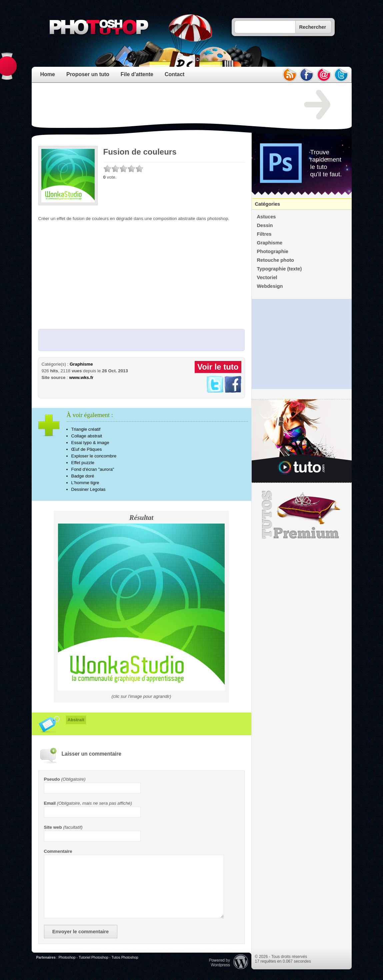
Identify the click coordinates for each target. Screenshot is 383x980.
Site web (53, 827)
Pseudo (52, 779)
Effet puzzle (83, 463)
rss (289, 75)
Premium (302, 515)
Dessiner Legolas (88, 489)
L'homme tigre (85, 483)
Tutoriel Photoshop (93, 957)
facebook (307, 75)
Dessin (265, 225)
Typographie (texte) (279, 269)
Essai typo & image (90, 443)
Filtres (264, 234)
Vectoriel (267, 277)
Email (50, 803)
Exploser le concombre (94, 456)
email (324, 75)
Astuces (266, 217)
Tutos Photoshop (125, 957)
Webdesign (270, 286)
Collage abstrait (87, 436)
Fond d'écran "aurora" (93, 469)
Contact (175, 74)
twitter (341, 75)
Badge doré (83, 476)
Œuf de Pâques (87, 449)
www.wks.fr (81, 377)
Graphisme (81, 364)
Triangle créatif (86, 429)
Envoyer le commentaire (80, 932)
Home (48, 74)
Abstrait (76, 720)
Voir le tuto (218, 367)
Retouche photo (276, 260)
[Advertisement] (160, 105)
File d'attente (137, 74)
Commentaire (58, 851)
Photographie (273, 251)
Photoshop (67, 957)
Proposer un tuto (88, 74)
